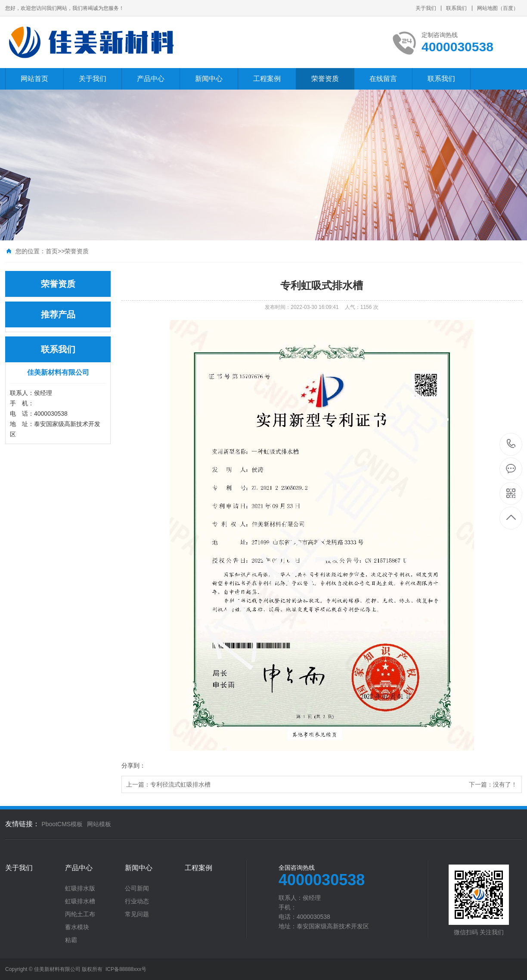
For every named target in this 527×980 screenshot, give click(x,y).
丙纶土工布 (80, 914)
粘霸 (71, 940)
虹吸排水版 (80, 888)
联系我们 (456, 8)
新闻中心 (209, 79)
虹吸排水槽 (80, 901)
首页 (52, 251)
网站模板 (99, 824)
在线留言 (383, 79)
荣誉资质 (325, 79)
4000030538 (511, 444)
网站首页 (34, 79)
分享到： (133, 765)
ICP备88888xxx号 (126, 969)
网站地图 (487, 8)
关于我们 (426, 8)
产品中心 (151, 79)
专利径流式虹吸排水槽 (180, 784)
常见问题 (137, 914)
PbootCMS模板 (62, 824)
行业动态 (137, 901)
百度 (508, 8)
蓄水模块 (77, 927)
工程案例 (267, 79)
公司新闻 (137, 888)
